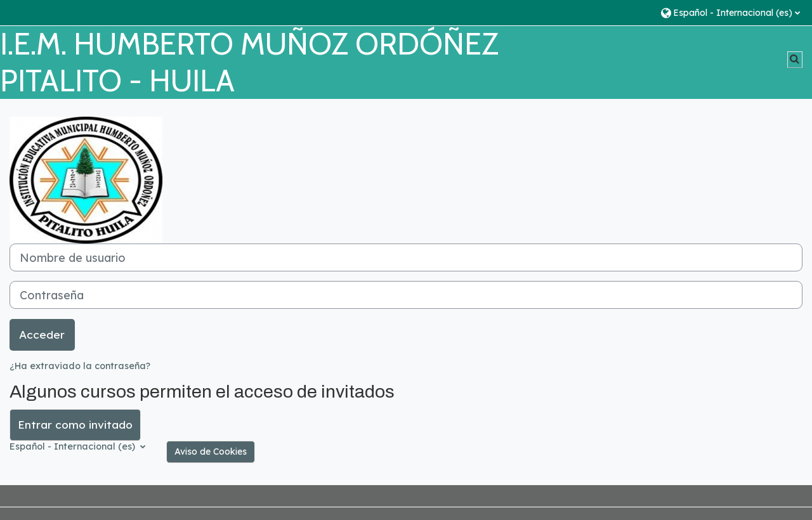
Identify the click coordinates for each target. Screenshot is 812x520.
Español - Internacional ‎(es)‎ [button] (74, 446)
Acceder (42, 335)
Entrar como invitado (75, 425)
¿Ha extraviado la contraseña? (80, 366)
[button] (730, 12)
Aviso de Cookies (211, 452)
